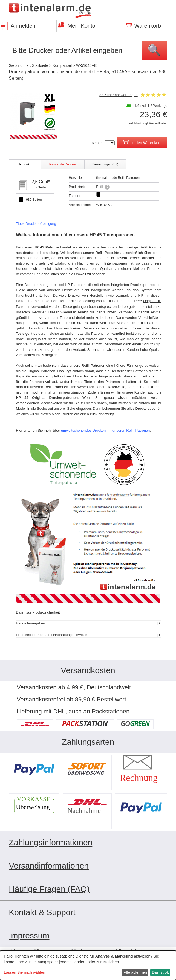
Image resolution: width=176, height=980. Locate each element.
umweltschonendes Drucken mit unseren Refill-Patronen (105, 430)
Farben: (74, 196)
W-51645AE (86, 65)
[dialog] (88, 965)
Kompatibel (62, 65)
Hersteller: (76, 178)
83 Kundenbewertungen (118, 95)
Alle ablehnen (135, 972)
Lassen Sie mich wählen (24, 972)
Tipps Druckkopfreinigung (36, 224)
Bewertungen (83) (105, 164)
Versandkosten (158, 123)
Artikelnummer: (80, 205)
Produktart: (77, 187)
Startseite (40, 65)
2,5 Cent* (41, 182)
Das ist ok (160, 972)
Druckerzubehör (148, 409)
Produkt (25, 164)
